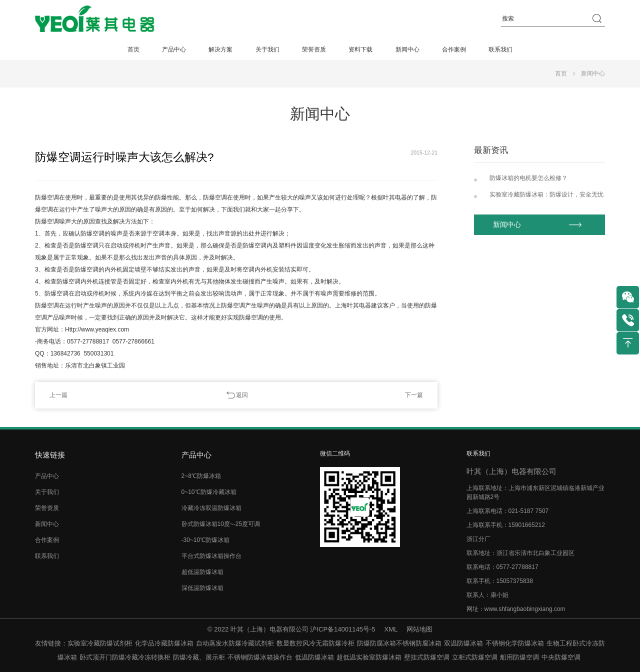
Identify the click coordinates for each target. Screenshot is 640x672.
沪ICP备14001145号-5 (342, 629)
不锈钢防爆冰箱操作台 (260, 657)
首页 (133, 49)
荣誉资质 (314, 49)
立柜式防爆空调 (475, 657)
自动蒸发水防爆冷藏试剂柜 (235, 643)
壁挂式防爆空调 (427, 657)
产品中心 (174, 49)
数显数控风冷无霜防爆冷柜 (315, 643)
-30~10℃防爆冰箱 (206, 540)
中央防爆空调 (561, 657)
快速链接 (50, 455)
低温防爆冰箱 (314, 657)
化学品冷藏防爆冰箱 (164, 643)
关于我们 (267, 49)
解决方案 (220, 49)
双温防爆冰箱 (463, 643)
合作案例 (454, 49)
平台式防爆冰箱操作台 (211, 556)
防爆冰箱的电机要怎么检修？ (528, 178)
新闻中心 (407, 49)
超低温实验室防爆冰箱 (369, 657)
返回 (242, 395)
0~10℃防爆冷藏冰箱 (209, 492)
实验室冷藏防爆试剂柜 (100, 643)
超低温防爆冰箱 (202, 572)
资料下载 (360, 49)
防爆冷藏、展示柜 (199, 657)
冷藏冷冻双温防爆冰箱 (211, 508)
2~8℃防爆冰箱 (201, 476)
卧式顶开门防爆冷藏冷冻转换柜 (125, 657)
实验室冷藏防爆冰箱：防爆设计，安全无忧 (546, 194)
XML (391, 629)
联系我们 (500, 49)
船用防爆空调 (519, 657)
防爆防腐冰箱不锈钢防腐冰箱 (399, 643)
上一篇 (58, 395)
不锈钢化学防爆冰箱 (515, 643)
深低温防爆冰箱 (202, 588)
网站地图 (419, 629)
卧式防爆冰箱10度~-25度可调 (221, 524)
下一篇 (414, 395)
